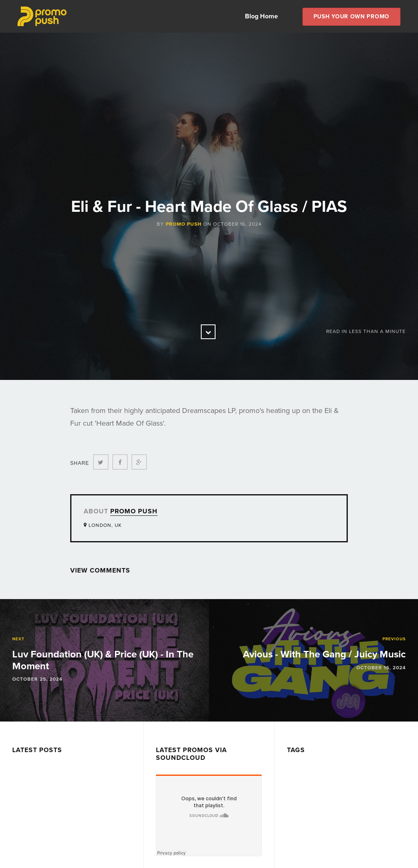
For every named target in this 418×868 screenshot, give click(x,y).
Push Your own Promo (351, 17)
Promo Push (184, 224)
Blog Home (261, 16)
